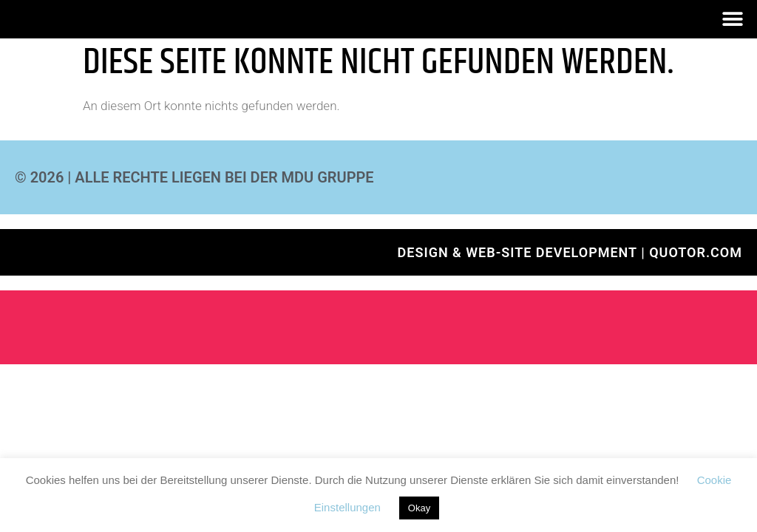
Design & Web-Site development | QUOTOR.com (570, 252)
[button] (733, 20)
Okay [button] (419, 508)
